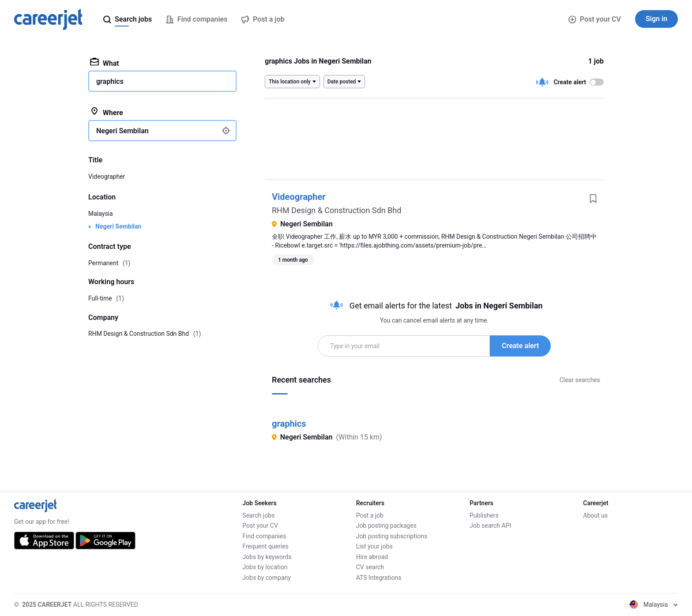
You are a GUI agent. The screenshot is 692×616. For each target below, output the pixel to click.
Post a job (370, 515)
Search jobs (258, 515)
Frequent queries (265, 546)
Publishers (484, 515)
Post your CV (595, 19)
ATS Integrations (379, 578)
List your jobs (374, 546)
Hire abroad (372, 557)
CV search (370, 567)
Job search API (490, 526)
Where (107, 112)
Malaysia (101, 214)
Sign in (656, 19)
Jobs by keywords (267, 557)
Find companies (264, 536)
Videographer (299, 197)
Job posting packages (386, 526)
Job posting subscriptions (392, 536)
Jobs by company (267, 578)
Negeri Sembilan (118, 226)
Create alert (520, 346)
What (105, 63)
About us (595, 515)
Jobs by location (265, 567)
